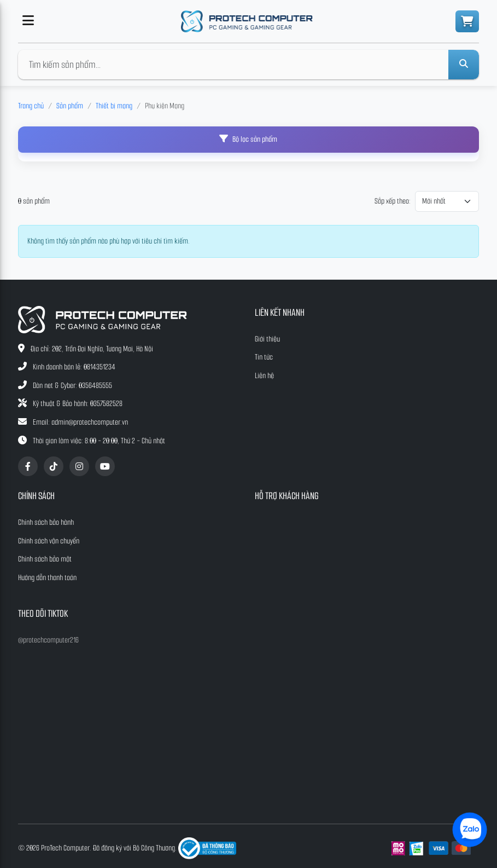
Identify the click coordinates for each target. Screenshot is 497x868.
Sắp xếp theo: (393, 201)
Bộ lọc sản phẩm (248, 139)
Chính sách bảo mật (45, 559)
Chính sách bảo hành (46, 522)
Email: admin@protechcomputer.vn (80, 422)
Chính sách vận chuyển (49, 541)
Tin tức (264, 357)
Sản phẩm (70, 106)
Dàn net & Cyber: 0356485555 (72, 386)
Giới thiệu (267, 339)
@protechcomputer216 (48, 640)
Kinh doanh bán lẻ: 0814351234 (74, 367)
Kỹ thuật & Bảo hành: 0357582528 (78, 404)
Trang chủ (31, 106)
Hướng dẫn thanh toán (47, 578)
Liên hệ (264, 376)
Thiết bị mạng (114, 106)
